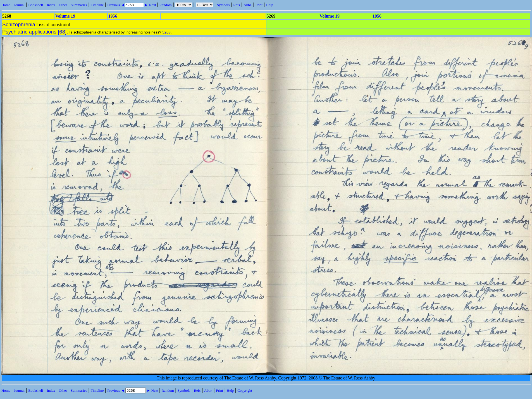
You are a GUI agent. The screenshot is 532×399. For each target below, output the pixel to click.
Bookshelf (36, 5)
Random (165, 5)
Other (63, 5)
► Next (150, 5)
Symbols (223, 5)
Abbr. (248, 5)
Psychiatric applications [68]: (36, 32)
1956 (113, 16)
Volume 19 (65, 16)
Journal (19, 5)
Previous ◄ (116, 5)
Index (51, 5)
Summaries (79, 5)
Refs (237, 5)
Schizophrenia (19, 24)
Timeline (97, 5)
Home (6, 5)
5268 (166, 32)
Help (270, 5)
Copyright (245, 390)
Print (259, 5)
